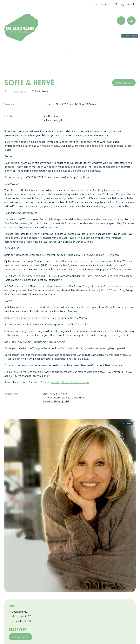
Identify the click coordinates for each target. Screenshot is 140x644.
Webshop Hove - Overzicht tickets (70, 382)
